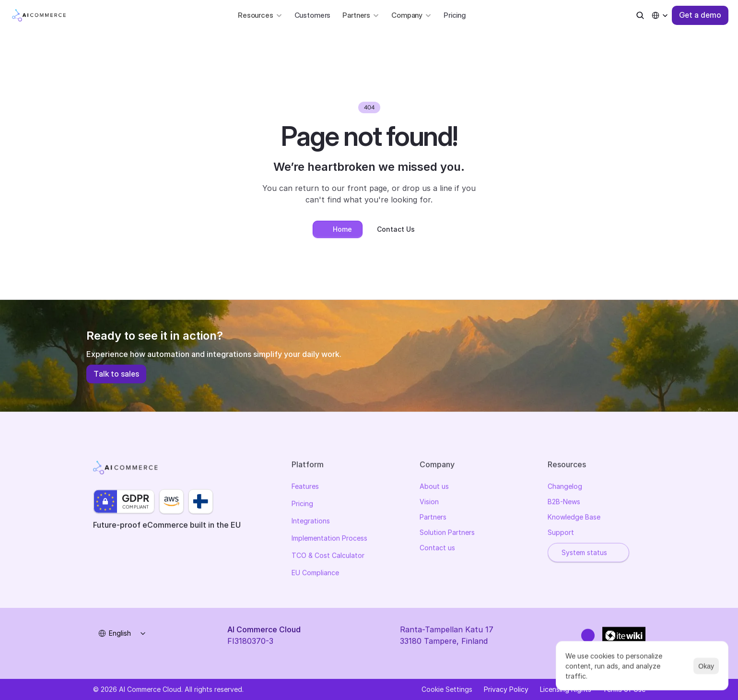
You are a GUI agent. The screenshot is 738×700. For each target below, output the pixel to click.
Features (305, 488)
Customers (313, 15)
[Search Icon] (640, 15)
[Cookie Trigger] (447, 689)
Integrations (311, 522)
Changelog (565, 488)
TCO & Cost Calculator (328, 557)
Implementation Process (329, 540)
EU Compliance (315, 574)
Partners (433, 518)
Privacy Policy (506, 689)
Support (561, 534)
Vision (429, 503)
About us (434, 488)
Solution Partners (447, 534)
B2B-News (564, 503)
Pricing (455, 15)
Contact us (437, 549)
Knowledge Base (574, 518)
